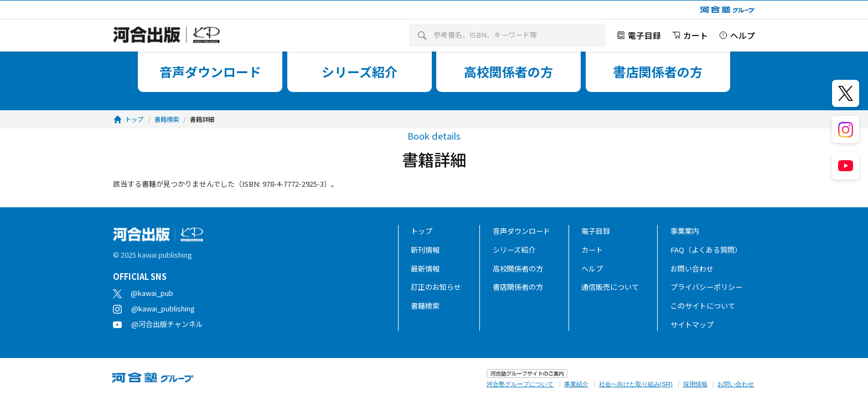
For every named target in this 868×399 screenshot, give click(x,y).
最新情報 (425, 268)
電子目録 (596, 231)
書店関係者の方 (518, 287)
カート (592, 250)
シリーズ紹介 (514, 250)
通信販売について (610, 287)
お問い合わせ (692, 268)
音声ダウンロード (521, 231)
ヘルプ (592, 268)
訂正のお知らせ (436, 287)
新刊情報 (425, 250)
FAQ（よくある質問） (706, 250)
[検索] (422, 35)
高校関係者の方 (518, 268)
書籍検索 (425, 306)
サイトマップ (692, 324)
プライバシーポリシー (706, 287)
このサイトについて (703, 306)
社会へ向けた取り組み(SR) (636, 384)
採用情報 (695, 384)
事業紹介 (576, 384)
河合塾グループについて (520, 384)
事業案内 (685, 231)
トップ (422, 231)
